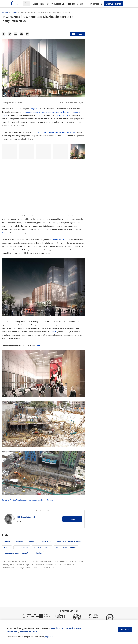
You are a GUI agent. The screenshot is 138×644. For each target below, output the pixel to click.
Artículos (20, 542)
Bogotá (34, 108)
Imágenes (44, 4)
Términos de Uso (59, 628)
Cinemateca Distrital (60, 239)
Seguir (72, 519)
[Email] (21, 34)
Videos (80, 4)
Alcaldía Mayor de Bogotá (66, 547)
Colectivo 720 (63, 115)
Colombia (38, 553)
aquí (38, 345)
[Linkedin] (16, 34)
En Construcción (22, 547)
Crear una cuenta (113, 4)
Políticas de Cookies (30, 632)
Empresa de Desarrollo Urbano (69, 542)
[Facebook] (4, 34)
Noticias (71, 4)
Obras (35, 4)
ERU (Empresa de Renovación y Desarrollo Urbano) (56, 132)
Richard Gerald (26, 517)
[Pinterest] (27, 34)
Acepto (125, 629)
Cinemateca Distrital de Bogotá (16, 553)
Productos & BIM (58, 4)
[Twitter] (10, 34)
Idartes (55, 332)
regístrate (49, 637)
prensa (32, 542)
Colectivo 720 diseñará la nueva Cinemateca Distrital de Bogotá (27, 500)
